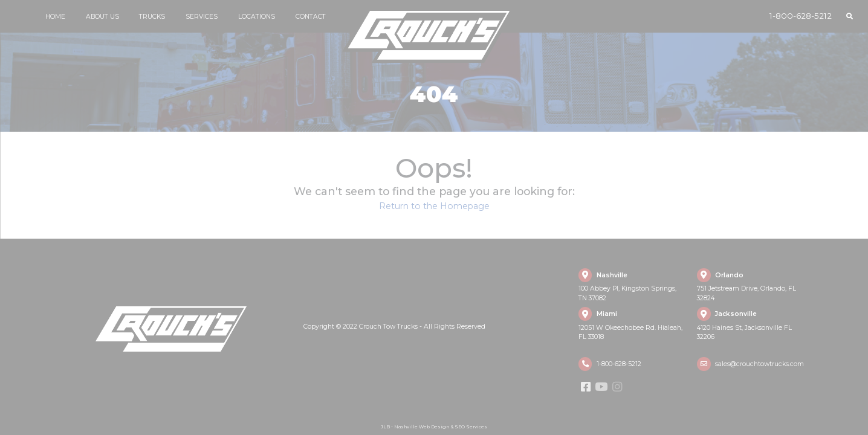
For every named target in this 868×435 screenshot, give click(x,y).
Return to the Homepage (434, 206)
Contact (311, 17)
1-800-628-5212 (801, 16)
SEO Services (471, 427)
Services (202, 17)
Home (55, 17)
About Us (102, 17)
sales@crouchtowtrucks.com (759, 364)
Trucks (152, 17)
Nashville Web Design (422, 427)
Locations (257, 17)
